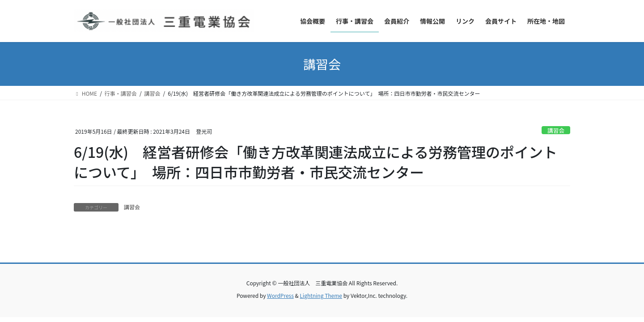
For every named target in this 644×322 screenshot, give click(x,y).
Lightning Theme (321, 295)
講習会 (556, 130)
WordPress (280, 295)
